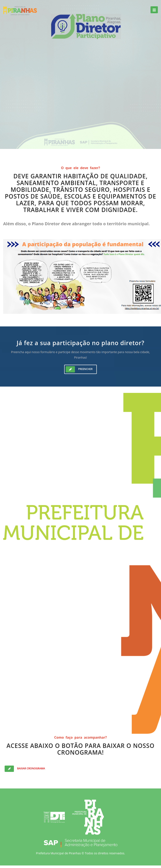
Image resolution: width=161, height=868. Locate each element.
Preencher (79, 369)
